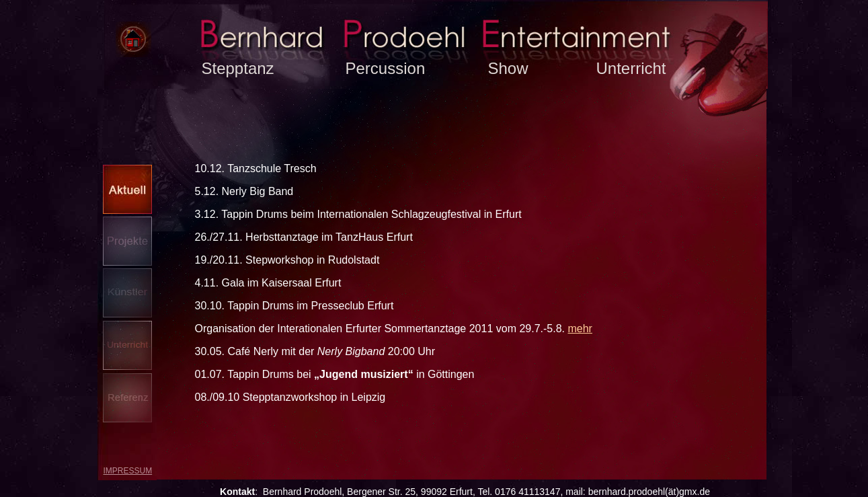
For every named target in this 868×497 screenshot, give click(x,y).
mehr (580, 329)
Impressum (128, 471)
